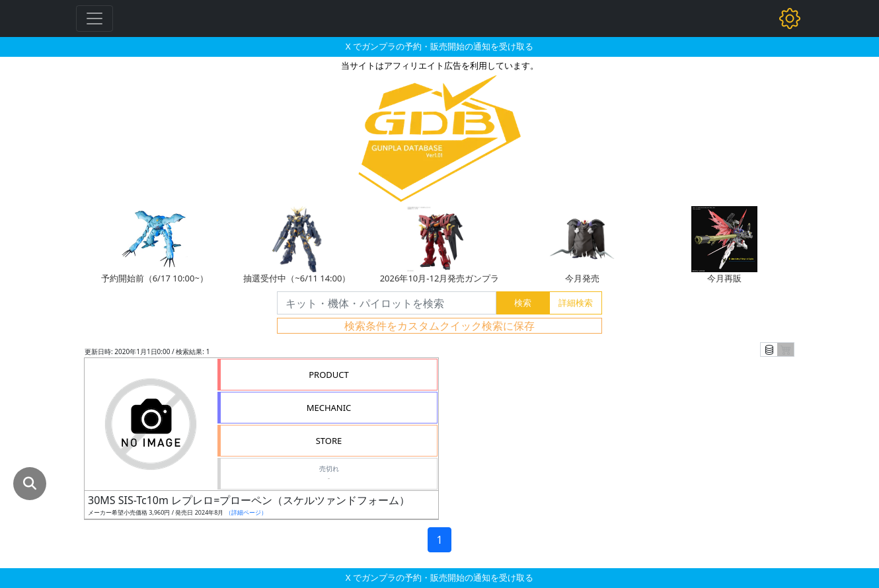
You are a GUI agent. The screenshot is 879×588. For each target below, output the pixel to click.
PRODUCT (329, 375)
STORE (329, 441)
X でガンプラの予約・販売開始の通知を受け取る (439, 46)
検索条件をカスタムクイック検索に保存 (439, 326)
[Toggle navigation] (95, 18)
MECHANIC (329, 408)
